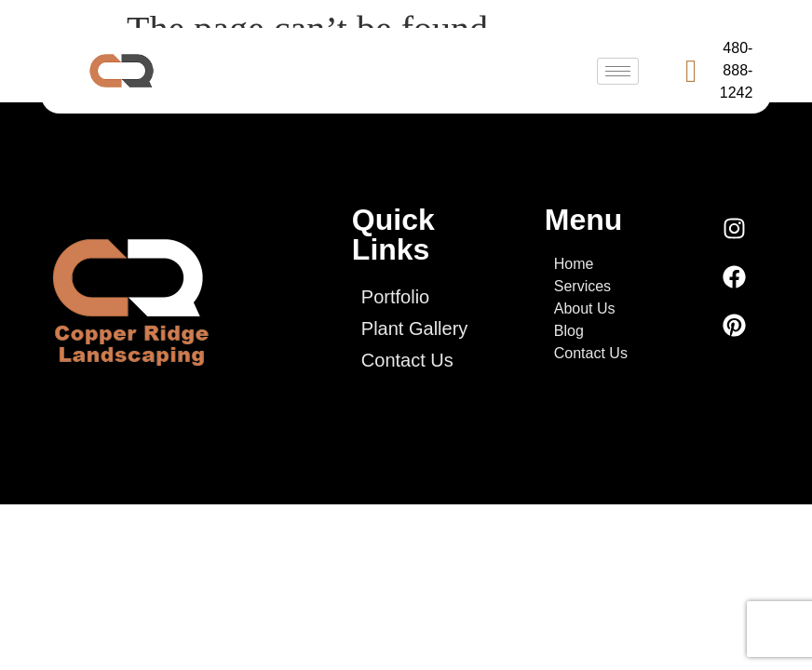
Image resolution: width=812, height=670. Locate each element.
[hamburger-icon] (618, 71)
